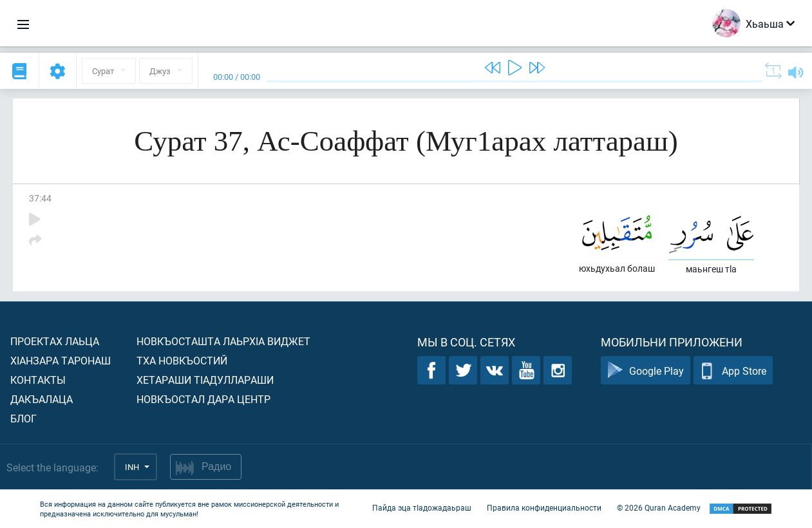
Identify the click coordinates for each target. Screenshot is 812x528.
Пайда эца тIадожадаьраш (422, 507)
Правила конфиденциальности (544, 507)
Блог (24, 418)
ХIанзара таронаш (61, 360)
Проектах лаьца (55, 341)
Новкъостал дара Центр (203, 399)
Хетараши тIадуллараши (205, 380)
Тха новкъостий (182, 360)
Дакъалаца (42, 399)
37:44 (40, 198)
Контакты (38, 380)
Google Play (646, 371)
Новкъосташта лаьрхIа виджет (223, 341)
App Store (733, 371)
